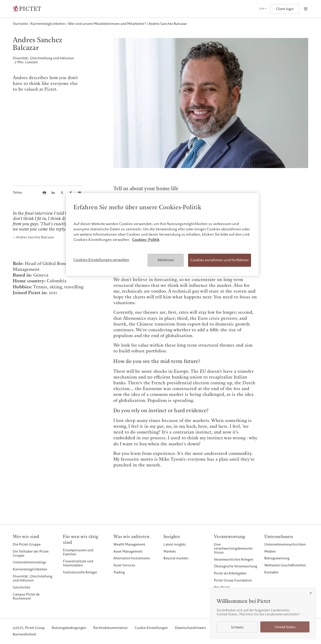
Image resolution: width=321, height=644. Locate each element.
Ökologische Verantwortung (235, 566)
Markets (170, 551)
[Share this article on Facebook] (71, 193)
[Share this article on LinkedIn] (53, 193)
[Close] (311, 593)
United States (285, 627)
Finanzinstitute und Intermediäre (78, 563)
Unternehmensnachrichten (285, 544)
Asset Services (124, 565)
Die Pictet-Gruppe (27, 544)
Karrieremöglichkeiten (30, 569)
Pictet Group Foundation (233, 580)
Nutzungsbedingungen (69, 628)
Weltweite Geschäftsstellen (285, 565)
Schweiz (237, 627)
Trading (119, 572)
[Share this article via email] (79, 193)
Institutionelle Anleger (80, 572)
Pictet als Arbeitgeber (230, 573)
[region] (162, 234)
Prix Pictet (222, 587)
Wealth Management (129, 544)
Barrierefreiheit (24, 634)
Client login (285, 9)
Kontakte (271, 572)
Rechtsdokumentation (110, 628)
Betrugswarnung (277, 558)
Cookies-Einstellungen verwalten (101, 260)
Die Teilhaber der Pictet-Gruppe (31, 553)
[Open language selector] (263, 9)
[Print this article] (44, 193)
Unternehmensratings (29, 562)
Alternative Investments (132, 558)
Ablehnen (166, 260)
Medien (270, 551)
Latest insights (175, 544)
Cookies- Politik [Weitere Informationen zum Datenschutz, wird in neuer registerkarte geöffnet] (146, 240)
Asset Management (128, 551)
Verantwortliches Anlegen (234, 559)
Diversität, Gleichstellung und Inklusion (32, 578)
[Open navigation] (306, 9)
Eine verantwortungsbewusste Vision (233, 548)
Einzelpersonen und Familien (78, 552)
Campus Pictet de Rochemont (26, 596)
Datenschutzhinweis (190, 628)
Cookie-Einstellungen (151, 628)
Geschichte (21, 587)
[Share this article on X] (62, 193)
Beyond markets (176, 558)
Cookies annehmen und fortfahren (220, 260)
